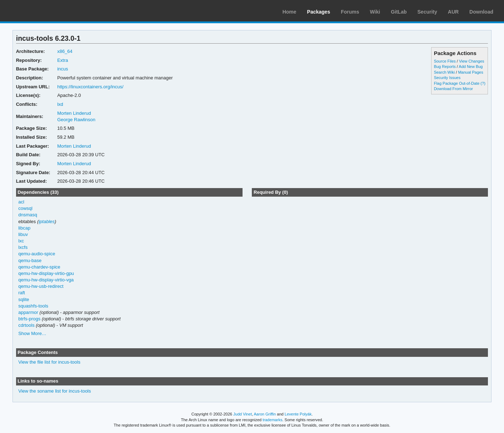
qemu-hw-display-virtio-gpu (46, 273)
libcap (24, 228)
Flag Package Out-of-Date (457, 83)
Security (427, 12)
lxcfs (23, 247)
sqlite (24, 299)
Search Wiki (445, 72)
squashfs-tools (33, 306)
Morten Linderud (74, 113)
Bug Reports (445, 67)
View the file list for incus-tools (49, 362)
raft (22, 293)
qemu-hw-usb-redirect (41, 286)
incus (63, 69)
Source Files (445, 61)
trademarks (272, 420)
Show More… (32, 333)
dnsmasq (28, 215)
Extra (63, 60)
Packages (319, 12)
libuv (23, 234)
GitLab (399, 12)
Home (290, 12)
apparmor (28, 312)
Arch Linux (39, 11)
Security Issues (447, 78)
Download (481, 12)
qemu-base (30, 260)
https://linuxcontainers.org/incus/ (90, 87)
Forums (350, 12)
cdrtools (26, 325)
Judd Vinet (243, 414)
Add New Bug (471, 67)
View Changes (472, 61)
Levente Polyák (298, 414)
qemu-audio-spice (37, 254)
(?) (483, 83)
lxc (21, 241)
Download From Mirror (453, 89)
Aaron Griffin (265, 414)
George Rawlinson (76, 120)
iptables (47, 222)
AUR (453, 12)
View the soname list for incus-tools (54, 391)
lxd (60, 104)
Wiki (375, 12)
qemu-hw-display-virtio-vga (46, 280)
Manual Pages (470, 72)
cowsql (25, 208)
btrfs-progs (29, 319)
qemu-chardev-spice (39, 267)
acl (21, 202)
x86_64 (65, 51)
